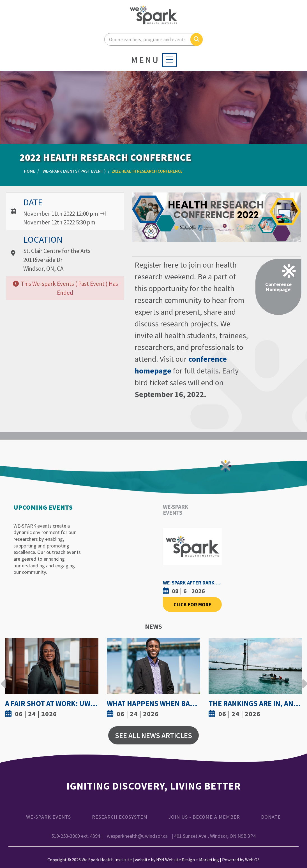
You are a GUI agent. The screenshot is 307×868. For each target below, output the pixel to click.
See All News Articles (153, 735)
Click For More (192, 604)
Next (303, 679)
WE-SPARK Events (49, 817)
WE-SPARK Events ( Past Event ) (74, 171)
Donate (271, 817)
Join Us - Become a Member (204, 817)
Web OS (252, 860)
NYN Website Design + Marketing (188, 860)
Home (29, 171)
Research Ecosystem (120, 817)
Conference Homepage (278, 287)
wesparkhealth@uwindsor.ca (137, 836)
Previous (4, 679)
